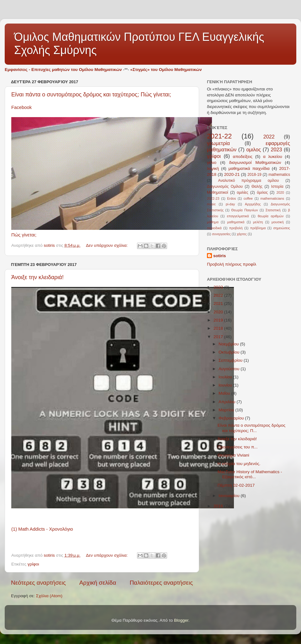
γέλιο (212, 162)
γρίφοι (33, 564)
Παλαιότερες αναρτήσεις (161, 583)
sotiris (220, 256)
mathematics (279, 175)
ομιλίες (242, 192)
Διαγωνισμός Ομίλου (225, 187)
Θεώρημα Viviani (233, 455)
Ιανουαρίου (230, 496)
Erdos (231, 198)
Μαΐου (225, 393)
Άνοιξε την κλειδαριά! (37, 277)
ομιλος (253, 149)
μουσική (278, 222)
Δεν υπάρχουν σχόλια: (107, 245)
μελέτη (258, 222)
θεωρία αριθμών (271, 216)
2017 (219, 337)
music (211, 204)
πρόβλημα (258, 228)
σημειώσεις (282, 228)
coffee (248, 198)
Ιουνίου (226, 385)
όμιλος (262, 192)
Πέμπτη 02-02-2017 (236, 485)
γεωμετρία (218, 143)
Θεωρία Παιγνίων (244, 210)
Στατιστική (273, 210)
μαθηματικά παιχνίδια (249, 168)
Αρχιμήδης (253, 204)
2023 (276, 149)
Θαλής (257, 187)
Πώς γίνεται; (24, 235)
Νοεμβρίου (229, 344)
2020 (280, 192)
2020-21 (232, 174)
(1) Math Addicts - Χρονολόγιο (42, 529)
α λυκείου (273, 157)
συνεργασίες (221, 234)
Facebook (21, 107)
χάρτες (242, 234)
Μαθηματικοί (218, 192)
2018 (219, 328)
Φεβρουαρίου (232, 418)
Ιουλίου (226, 377)
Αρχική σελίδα (98, 583)
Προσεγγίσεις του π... (238, 447)
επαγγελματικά (238, 216)
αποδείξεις (243, 157)
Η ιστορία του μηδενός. (239, 464)
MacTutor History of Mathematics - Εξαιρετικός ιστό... (250, 474)
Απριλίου (227, 402)
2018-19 (254, 175)
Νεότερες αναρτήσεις (38, 583)
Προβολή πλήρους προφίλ (232, 264)
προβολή (236, 228)
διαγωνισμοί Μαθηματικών (255, 162)
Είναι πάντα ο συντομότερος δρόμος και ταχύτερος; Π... (251, 428)
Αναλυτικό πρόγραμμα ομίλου (249, 181)
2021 (219, 303)
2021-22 (219, 136)
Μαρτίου (227, 410)
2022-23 (213, 198)
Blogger (181, 620)
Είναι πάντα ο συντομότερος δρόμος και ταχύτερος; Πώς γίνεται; (91, 95)
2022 (269, 137)
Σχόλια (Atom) (49, 596)
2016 (219, 506)
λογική (213, 168)
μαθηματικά (236, 222)
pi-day (230, 204)
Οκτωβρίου (230, 352)
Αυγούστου (230, 369)
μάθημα (213, 222)
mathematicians (272, 198)
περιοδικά (214, 228)
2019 (219, 320)
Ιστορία (277, 187)
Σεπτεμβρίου (231, 360)
